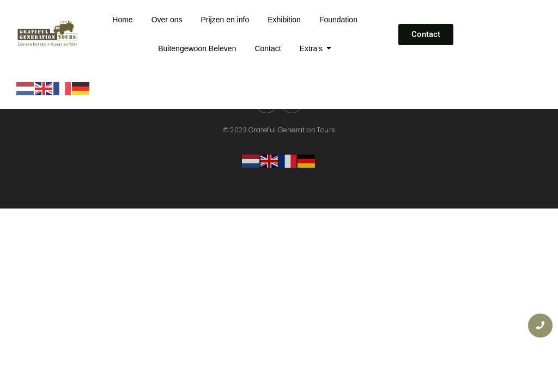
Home (122, 20)
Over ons (167, 20)
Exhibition (284, 20)
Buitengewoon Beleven (197, 48)
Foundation (338, 20)
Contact (268, 48)
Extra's (313, 48)
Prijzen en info (225, 20)
